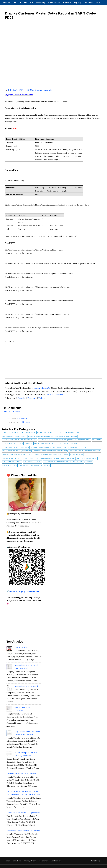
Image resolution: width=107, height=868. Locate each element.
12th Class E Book (45, 432)
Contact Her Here (54, 395)
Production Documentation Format (18, 458)
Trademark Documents (29, 466)
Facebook (32, 398)
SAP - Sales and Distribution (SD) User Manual (64, 462)
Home (7, 2)
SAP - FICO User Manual (31, 90)
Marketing (40, 2)
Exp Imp (78, 2)
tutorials (48, 90)
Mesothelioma (77, 454)
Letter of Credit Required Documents (50, 451)
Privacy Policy (30, 861)
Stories (89, 462)
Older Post (25, 422)
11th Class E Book (28, 432)
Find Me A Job (21, 647)
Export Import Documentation (48, 443)
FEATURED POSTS (70, 443)
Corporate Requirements (79, 440)
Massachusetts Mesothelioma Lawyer (51, 454)
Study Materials (10, 466)
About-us (17, 861)
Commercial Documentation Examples (19, 440)
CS (32, 2)
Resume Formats (42, 388)
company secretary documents (52, 440)
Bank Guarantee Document (14, 436)
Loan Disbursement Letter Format (21, 773)
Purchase (89, 2)
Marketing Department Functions (17, 454)
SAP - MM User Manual (12, 462)
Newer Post (22, 419)
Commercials (54, 2)
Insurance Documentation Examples (70, 447)
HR (15, 2)
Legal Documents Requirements (17, 451)
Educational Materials (13, 443)
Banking (67, 2)
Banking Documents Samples (41, 436)
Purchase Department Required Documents (56, 458)
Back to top (96, 861)
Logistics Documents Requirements (85, 451)
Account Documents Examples (68, 432)
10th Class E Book (10, 432)
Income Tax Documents (41, 447)
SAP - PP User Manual (33, 462)
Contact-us (56, 861)
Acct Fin (23, 2)
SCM (98, 2)
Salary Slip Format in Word (26, 686)
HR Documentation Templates (16, 447)
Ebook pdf (97, 440)
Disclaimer (44, 861)
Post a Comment (12, 411)
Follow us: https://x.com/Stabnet (24, 591)
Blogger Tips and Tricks (66, 436)
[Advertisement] (54, 38)
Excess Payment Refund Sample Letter (23, 813)
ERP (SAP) (13, 90)
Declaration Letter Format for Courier (23, 831)
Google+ (22, 398)
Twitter (42, 398)
